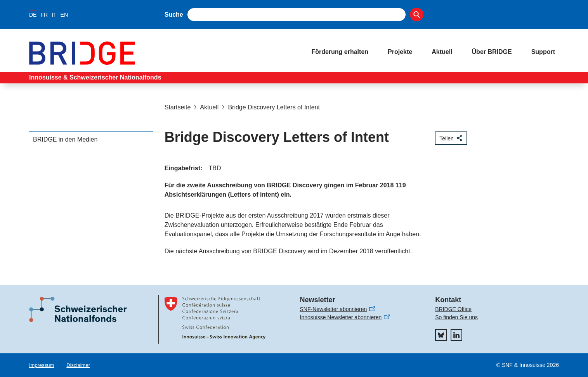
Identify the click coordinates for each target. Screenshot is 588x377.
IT (54, 15)
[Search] (417, 15)
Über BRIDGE (492, 52)
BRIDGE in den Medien (65, 139)
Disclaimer (78, 365)
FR (44, 15)
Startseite (178, 107)
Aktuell (442, 52)
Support (543, 52)
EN (64, 15)
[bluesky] (441, 335)
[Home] (162, 53)
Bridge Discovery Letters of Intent (271, 107)
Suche (174, 15)
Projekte (400, 52)
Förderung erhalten (340, 52)
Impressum (42, 365)
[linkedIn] (456, 335)
